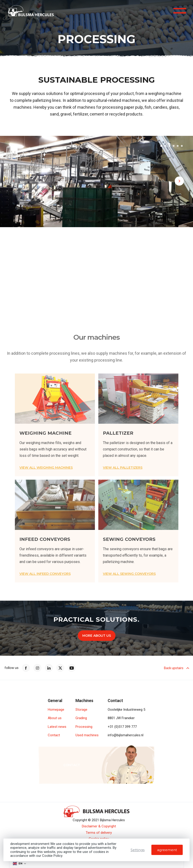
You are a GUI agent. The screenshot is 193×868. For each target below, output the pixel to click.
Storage (81, 710)
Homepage (56, 710)
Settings (138, 850)
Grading (81, 718)
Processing (84, 727)
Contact (54, 735)
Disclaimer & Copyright (99, 826)
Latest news (57, 727)
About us (55, 718)
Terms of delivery (99, 833)
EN (18, 863)
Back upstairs (176, 668)
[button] (161, 147)
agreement (167, 850)
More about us (97, 636)
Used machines (87, 735)
